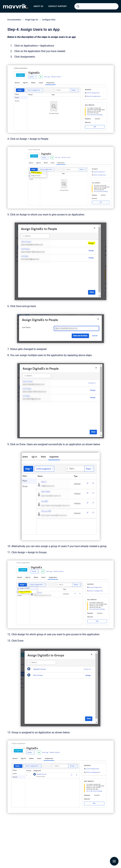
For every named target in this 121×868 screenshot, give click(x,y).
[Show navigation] (114, 861)
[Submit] (78, 6)
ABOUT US (38, 6)
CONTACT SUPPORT (58, 6)
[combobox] (96, 6)
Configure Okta (49, 20)
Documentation (14, 20)
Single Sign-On (32, 20)
